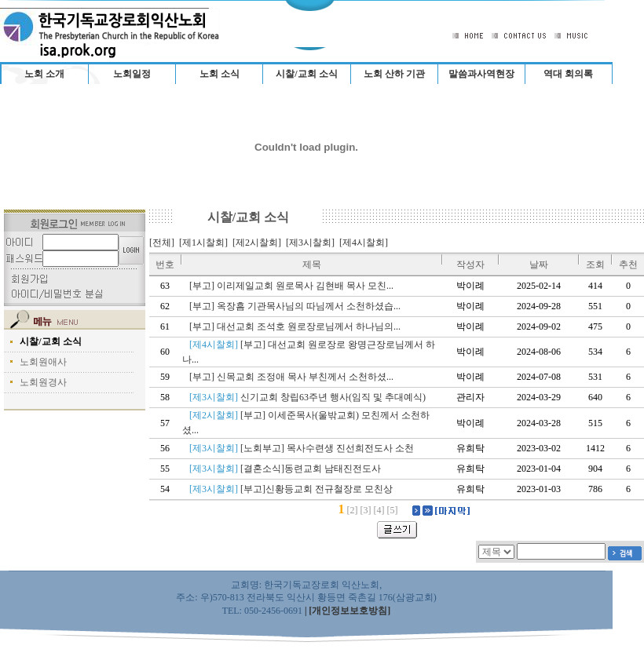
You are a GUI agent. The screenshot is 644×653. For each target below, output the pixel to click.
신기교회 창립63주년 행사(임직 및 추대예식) (310, 397)
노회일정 (132, 74)
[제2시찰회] (257, 243)
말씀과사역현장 (481, 74)
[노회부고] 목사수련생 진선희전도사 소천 (304, 448)
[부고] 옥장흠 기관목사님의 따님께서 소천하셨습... (297, 306)
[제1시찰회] (203, 243)
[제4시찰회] (364, 243)
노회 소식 (220, 74)
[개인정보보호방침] (349, 611)
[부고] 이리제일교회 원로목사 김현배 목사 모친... (294, 286)
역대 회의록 (568, 74)
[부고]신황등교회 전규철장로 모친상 (293, 489)
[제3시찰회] (310, 243)
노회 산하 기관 (394, 74)
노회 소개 (44, 74)
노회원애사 (43, 362)
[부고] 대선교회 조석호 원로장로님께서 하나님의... (297, 326)
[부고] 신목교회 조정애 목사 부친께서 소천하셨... (294, 377)
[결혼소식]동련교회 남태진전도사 (287, 469)
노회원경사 (43, 382)
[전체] (162, 243)
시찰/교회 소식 (306, 74)
